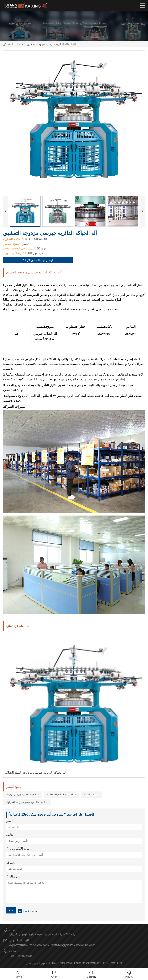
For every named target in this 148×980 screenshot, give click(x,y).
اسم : (10, 821)
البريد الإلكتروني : (19, 849)
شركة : (11, 863)
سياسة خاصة (30, 911)
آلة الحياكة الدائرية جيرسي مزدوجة (23, 794)
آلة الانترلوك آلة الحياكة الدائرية (61, 794)
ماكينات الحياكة (91, 794)
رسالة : (12, 877)
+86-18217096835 (21, 956)
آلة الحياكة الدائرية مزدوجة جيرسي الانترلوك (27, 802)
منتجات (19, 44)
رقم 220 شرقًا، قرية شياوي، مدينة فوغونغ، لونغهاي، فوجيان (42, 934)
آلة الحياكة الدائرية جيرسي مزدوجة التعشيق (51, 44)
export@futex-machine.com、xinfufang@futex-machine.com (52, 945)
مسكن (7, 44)
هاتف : (10, 835)
